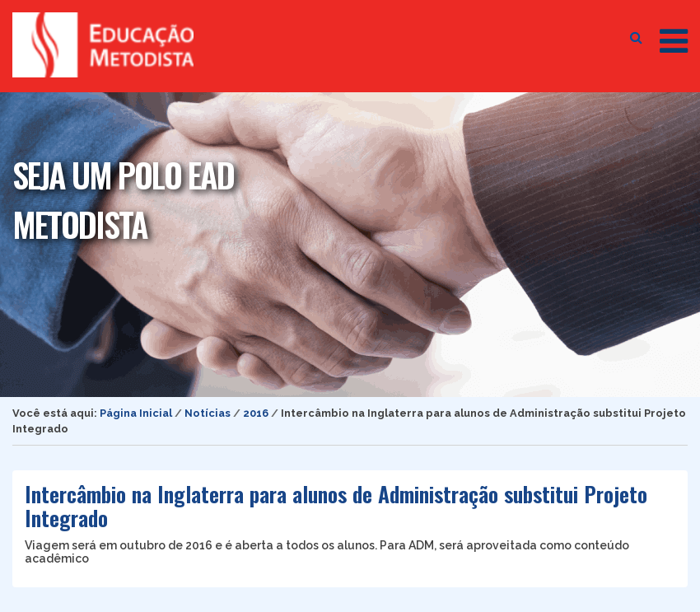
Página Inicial (136, 413)
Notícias (208, 413)
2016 (256, 413)
